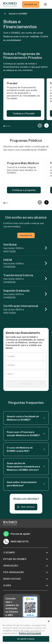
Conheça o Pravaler (24, 113)
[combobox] (24, 356)
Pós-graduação (14, 572)
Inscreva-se (31, 4)
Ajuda (7, 585)
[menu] (45, 4)
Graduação (11, 566)
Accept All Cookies (26, 639)
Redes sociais (12, 579)
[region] (26, 631)
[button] (26, 418)
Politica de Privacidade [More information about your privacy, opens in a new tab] (30, 633)
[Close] (49, 621)
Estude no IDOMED (15, 559)
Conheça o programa (24, 190)
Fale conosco (26, 507)
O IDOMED (9, 552)
